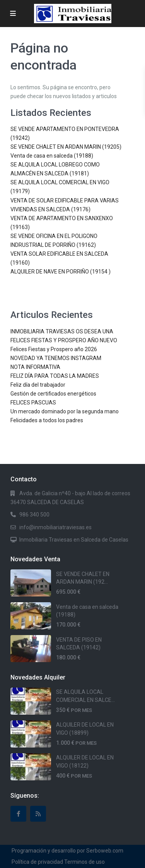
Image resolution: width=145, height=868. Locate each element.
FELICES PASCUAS (33, 403)
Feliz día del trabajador (38, 385)
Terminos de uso (84, 862)
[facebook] (18, 814)
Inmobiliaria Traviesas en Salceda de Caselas (74, 540)
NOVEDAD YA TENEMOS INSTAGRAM (56, 358)
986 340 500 (34, 515)
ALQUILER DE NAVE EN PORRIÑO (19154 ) (61, 272)
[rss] (38, 814)
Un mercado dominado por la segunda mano (65, 411)
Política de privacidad (37, 862)
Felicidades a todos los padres (47, 420)
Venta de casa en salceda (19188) (52, 156)
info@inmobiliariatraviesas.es (55, 527)
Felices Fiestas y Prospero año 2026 (54, 349)
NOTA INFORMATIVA (35, 367)
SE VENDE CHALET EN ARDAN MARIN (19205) (66, 147)
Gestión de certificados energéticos (53, 394)
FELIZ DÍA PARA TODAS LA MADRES (55, 376)
